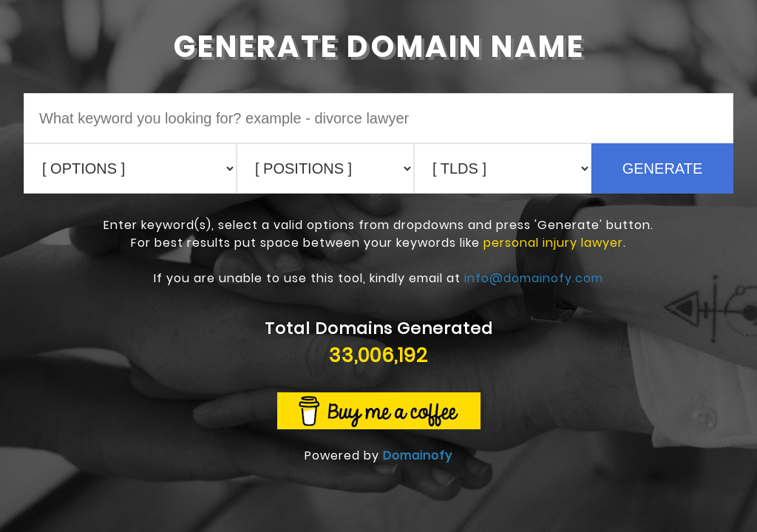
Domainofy (418, 456)
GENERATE (663, 168)
